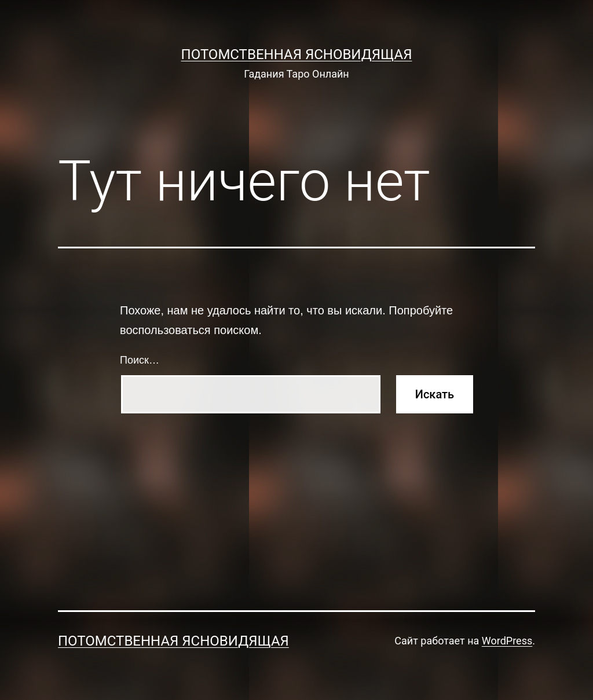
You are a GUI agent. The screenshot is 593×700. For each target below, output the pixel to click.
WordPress (507, 641)
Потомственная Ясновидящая (297, 54)
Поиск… (140, 360)
